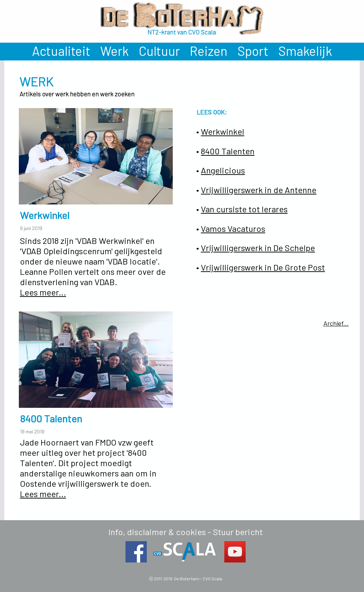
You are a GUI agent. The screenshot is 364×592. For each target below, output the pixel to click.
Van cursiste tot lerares (244, 209)
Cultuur (159, 51)
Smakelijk (305, 51)
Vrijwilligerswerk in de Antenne (259, 190)
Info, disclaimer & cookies (157, 532)
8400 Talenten (228, 151)
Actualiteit (61, 51)
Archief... (336, 323)
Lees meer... (43, 494)
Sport (253, 51)
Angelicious (223, 170)
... (62, 292)
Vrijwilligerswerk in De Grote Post (263, 267)
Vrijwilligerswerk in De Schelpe (258, 248)
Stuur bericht (238, 532)
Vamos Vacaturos (233, 228)
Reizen (209, 51)
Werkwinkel (223, 131)
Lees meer (39, 292)
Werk (114, 51)
